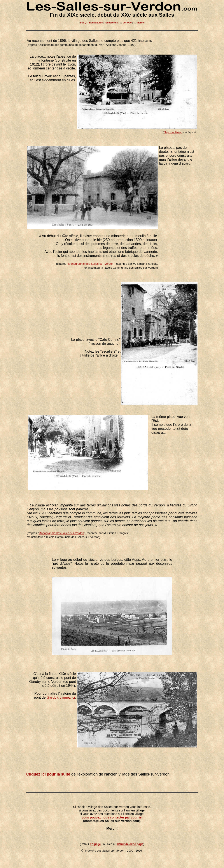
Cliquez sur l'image (173, 132)
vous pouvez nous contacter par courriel (112, 817)
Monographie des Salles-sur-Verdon (91, 264)
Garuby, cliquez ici (61, 697)
